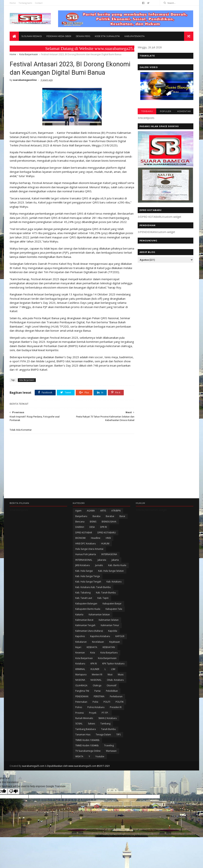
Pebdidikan (112, 712)
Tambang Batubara (86, 751)
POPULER (165, 111)
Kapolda (113, 652)
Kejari (78, 669)
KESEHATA (92, 669)
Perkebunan (116, 718)
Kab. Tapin (103, 620)
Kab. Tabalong (83, 614)
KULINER (95, 690)
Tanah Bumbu (108, 751)
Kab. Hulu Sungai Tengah (88, 603)
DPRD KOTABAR (84, 554)
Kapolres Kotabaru (100, 658)
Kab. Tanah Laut (84, 620)
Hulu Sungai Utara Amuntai (89, 570)
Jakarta (115, 581)
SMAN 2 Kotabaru (108, 740)
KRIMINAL (80, 690)
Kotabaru (80, 685)
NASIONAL (96, 701)
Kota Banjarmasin (29, 55)
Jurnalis (99, 587)
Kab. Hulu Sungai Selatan (111, 592)
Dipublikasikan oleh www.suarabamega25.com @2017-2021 (79, 787)
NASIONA (80, 701)
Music (121, 696)
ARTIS (103, 532)
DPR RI (104, 549)
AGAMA (91, 532)
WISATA (79, 778)
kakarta (79, 636)
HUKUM (105, 565)
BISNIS (93, 543)
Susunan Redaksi (32, 36)
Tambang (105, 745)
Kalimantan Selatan (109, 641)
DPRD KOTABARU (107, 554)
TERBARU (147, 111)
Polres (79, 729)
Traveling (109, 767)
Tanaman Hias (83, 756)
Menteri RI (97, 696)
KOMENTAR (184, 111)
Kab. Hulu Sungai (84, 592)
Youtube (100, 778)
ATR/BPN (116, 532)
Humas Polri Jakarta (86, 576)
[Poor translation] (14, 813)
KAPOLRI (120, 658)
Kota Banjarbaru (109, 674)
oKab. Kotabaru (115, 701)
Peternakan (81, 723)
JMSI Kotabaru (83, 587)
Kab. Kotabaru (114, 603)
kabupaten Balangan (86, 625)
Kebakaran (81, 663)
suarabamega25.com (33, 787)
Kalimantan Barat (84, 641)
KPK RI (94, 685)
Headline (96, 559)
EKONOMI (80, 559)
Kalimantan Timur (110, 647)
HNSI (108, 559)
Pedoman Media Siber (59, 36)
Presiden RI (116, 729)
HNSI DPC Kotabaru (86, 565)
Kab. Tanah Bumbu (106, 614)
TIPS (118, 756)
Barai (122, 538)
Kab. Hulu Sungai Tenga (88, 598)
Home (13, 3)
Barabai (110, 538)
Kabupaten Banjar (112, 625)
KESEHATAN (109, 669)
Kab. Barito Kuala (117, 587)
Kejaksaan (115, 663)
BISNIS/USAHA (109, 543)
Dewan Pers (83, 36)
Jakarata (102, 581)
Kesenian (80, 674)
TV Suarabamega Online (88, 772)
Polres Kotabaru (96, 729)
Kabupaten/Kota (135, 36)
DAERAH (80, 549)
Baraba (96, 538)
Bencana (80, 543)
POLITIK (120, 723)
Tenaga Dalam (103, 756)
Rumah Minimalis (84, 740)
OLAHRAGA (81, 707)
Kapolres (80, 658)
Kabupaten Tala (114, 630)
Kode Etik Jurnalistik (107, 36)
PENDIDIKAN (82, 718)
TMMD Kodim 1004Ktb (87, 767)
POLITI (107, 723)
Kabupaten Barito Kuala (88, 630)
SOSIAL (79, 745)
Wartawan (111, 772)
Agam (78, 532)
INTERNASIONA (109, 576)
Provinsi (80, 734)
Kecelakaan (98, 663)
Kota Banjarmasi (84, 680)
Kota (93, 674)
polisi (95, 723)
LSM (113, 690)
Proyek (93, 734)
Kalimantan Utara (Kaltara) (89, 652)
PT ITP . (105, 734)
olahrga (97, 707)
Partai (98, 712)
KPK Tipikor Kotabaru (113, 685)
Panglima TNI (82, 712)
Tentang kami (25, 3)
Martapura (81, 696)
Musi (110, 696)
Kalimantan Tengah (85, 647)
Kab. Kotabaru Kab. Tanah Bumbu (93, 609)
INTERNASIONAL (84, 581)
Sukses (91, 745)
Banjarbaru (81, 538)
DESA (92, 549)
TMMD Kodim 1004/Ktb (87, 762)
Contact (39, 3)
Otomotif (112, 707)
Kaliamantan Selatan (99, 636)
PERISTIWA (99, 718)
